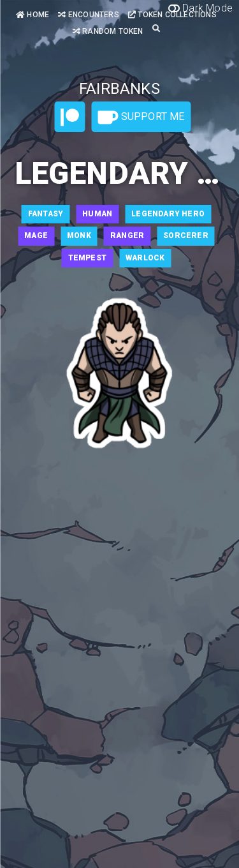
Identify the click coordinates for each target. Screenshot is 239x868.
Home (33, 15)
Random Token (108, 31)
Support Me (141, 117)
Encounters (88, 15)
